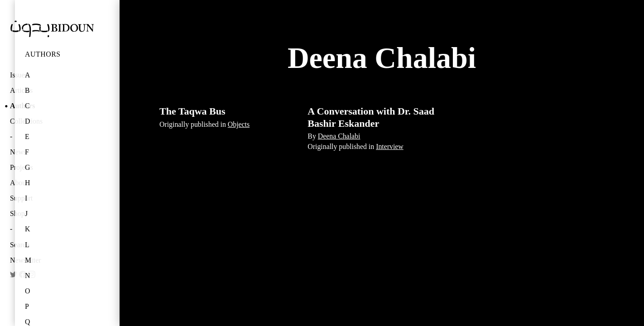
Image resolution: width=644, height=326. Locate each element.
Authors (43, 54)
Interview (390, 146)
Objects (239, 124)
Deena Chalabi (339, 136)
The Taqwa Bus (192, 111)
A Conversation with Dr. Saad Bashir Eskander (371, 117)
